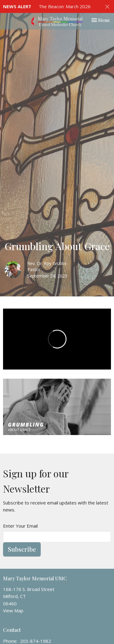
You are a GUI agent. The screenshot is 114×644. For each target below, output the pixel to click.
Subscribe (22, 549)
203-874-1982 (36, 641)
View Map (13, 610)
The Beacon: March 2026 (65, 6)
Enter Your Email (20, 526)
